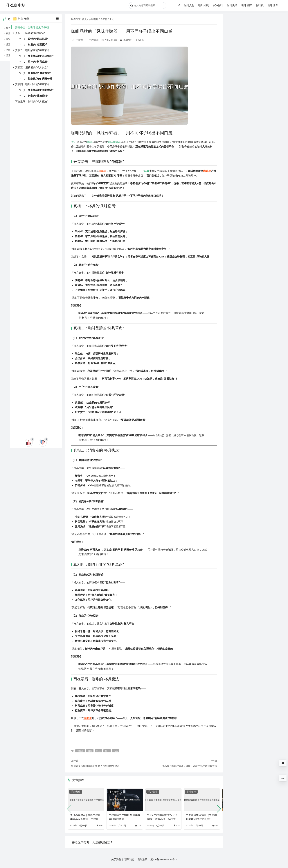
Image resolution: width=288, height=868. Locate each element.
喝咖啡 (88, 718)
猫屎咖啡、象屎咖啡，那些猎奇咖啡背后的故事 (256, 33)
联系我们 (129, 859)
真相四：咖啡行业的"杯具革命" (33, 84)
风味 (110, 142)
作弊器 (104, 19)
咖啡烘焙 (232, 5)
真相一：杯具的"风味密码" (30, 33)
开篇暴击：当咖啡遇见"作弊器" (33, 27)
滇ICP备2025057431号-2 (164, 859)
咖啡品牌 (247, 5)
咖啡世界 (273, 5)
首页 (84, 19)
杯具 (147, 171)
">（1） (34, 39)
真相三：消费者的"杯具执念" (31, 67)
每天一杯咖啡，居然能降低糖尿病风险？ (253, 28)
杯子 (75, 142)
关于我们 (116, 859)
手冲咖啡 (218, 5)
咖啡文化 (189, 5)
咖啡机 (260, 5)
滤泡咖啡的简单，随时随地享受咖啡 (250, 44)
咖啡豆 (207, 171)
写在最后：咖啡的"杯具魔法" (31, 101)
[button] (219, 809)
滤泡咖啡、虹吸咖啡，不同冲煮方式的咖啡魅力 (256, 55)
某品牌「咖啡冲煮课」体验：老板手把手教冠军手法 (189, 766)
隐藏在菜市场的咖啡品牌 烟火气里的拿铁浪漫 (95, 766)
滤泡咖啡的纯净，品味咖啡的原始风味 (252, 50)
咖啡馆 (102, 171)
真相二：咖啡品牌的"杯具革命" (33, 50)
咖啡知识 (204, 5)
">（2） (34, 45)
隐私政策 (143, 859)
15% (283, 778)
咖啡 (90, 142)
